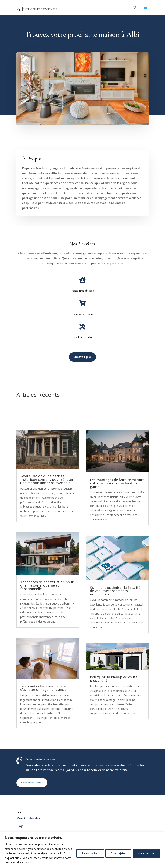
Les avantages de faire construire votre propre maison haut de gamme (117, 483)
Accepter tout (146, 853)
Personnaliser (90, 853)
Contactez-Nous (32, 783)
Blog (20, 826)
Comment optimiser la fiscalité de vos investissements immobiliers (115, 591)
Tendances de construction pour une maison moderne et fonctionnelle (47, 585)
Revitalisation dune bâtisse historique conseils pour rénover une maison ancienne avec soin (47, 479)
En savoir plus (82, 357)
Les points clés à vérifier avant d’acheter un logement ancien (45, 688)
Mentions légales (28, 818)
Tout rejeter (118, 853)
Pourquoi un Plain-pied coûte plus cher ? (114, 679)
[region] (82, 850)
